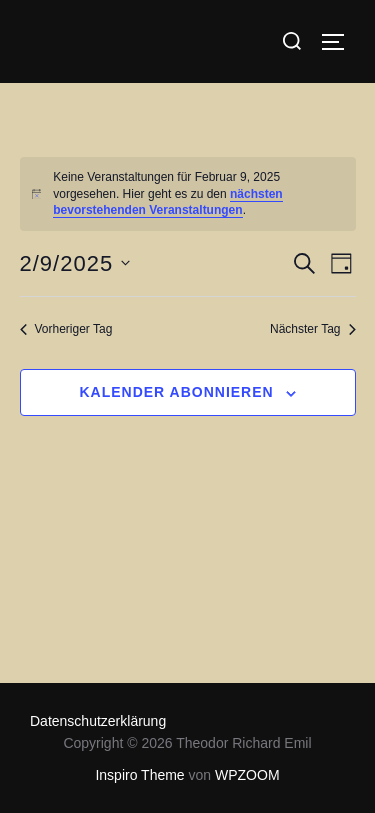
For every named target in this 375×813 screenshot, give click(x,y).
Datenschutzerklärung (98, 721)
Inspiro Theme (139, 775)
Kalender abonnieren (176, 392)
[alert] (188, 194)
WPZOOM (247, 775)
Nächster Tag (312, 329)
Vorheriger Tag (66, 329)
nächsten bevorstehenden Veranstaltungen (167, 202)
